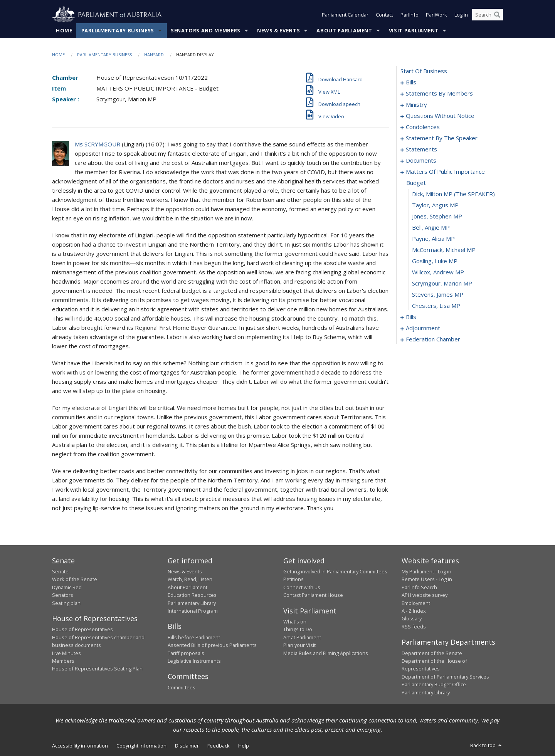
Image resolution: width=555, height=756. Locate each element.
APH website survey (425, 595)
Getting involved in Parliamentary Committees (335, 571)
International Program (193, 611)
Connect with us (302, 587)
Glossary (412, 618)
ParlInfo (410, 15)
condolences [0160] (423, 127)
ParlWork (436, 15)
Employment (416, 603)
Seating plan (66, 603)
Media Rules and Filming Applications (326, 653)
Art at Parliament (302, 637)
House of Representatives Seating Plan (97, 669)
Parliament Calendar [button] (345, 15)
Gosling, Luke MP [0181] (435, 261)
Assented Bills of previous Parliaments (212, 645)
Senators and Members (206, 30)
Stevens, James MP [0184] (438, 294)
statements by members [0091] (439, 93)
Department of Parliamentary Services (445, 677)
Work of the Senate (75, 579)
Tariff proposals (186, 653)
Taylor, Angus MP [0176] (435, 205)
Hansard (154, 55)
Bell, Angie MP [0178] (431, 227)
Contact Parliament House (313, 595)
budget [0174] (416, 183)
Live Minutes (66, 653)
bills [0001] (411, 82)
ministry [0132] (416, 104)
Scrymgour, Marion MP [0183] (442, 283)
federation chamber (433, 339)
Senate (60, 571)
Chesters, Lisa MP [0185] (436, 306)
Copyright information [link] (141, 746)
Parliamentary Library (192, 603)
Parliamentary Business (118, 30)
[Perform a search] (497, 15)
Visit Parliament (414, 30)
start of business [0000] (424, 71)
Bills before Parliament (194, 637)
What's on (295, 622)
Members (63, 661)
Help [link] (244, 746)
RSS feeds (414, 627)
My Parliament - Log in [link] (426, 571)
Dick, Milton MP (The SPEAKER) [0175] (453, 194)
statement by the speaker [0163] (442, 138)
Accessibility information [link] (80, 746)
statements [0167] (421, 149)
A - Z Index (414, 611)
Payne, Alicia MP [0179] (433, 239)
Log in (461, 15)
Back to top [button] (487, 745)
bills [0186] (411, 317)
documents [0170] (421, 160)
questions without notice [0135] (440, 116)
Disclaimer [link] (187, 746)
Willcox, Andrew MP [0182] (438, 272)
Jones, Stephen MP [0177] (437, 216)
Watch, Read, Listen (190, 579)
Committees (182, 687)
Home (64, 30)
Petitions (293, 579)
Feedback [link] (219, 746)
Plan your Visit (299, 645)
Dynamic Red (67, 587)
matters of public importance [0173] (445, 171)
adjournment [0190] (423, 328)
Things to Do (298, 629)
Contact (384, 15)
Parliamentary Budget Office (434, 684)
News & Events (278, 30)
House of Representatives (82, 629)
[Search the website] (488, 15)
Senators (63, 595)
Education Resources (192, 595)
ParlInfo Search (419, 587)
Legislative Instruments (194, 661)
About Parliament (344, 30)
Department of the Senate (432, 653)
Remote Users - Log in (427, 579)
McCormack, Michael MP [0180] (444, 250)
